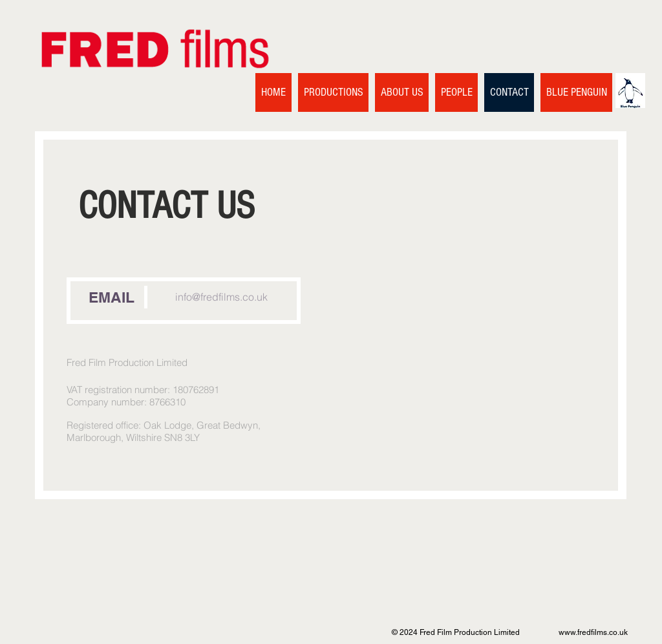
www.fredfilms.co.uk (593, 632)
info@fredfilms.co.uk (221, 297)
